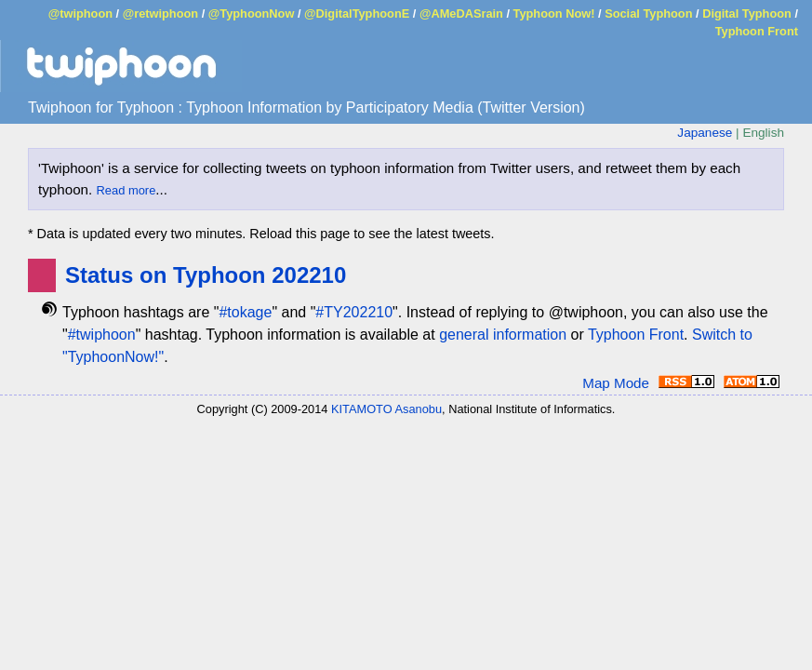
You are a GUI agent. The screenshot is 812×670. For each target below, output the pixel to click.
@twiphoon (80, 13)
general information (503, 335)
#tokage (245, 312)
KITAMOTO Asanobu (386, 409)
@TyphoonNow (252, 13)
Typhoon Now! (554, 13)
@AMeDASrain (461, 13)
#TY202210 (354, 312)
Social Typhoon (648, 13)
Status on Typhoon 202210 (206, 275)
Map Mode (616, 383)
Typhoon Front (757, 31)
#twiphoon (102, 335)
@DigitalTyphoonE (357, 13)
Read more (126, 190)
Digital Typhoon (747, 13)
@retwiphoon (160, 13)
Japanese (705, 133)
